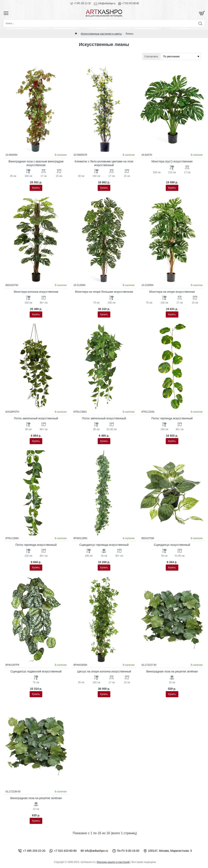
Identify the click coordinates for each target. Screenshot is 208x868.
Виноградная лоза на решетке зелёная (172, 671)
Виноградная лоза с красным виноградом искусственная (36, 163)
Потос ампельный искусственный (36, 418)
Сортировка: (151, 57)
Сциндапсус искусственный (172, 545)
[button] (36, 188)
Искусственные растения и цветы (101, 34)
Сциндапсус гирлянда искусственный (104, 545)
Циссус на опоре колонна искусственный (104, 671)
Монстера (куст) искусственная (172, 161)
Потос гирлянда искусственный (172, 418)
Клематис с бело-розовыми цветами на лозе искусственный (104, 163)
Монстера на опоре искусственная (172, 292)
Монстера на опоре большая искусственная (104, 292)
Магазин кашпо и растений (113, 862)
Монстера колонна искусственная (36, 292)
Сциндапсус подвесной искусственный (36, 671)
